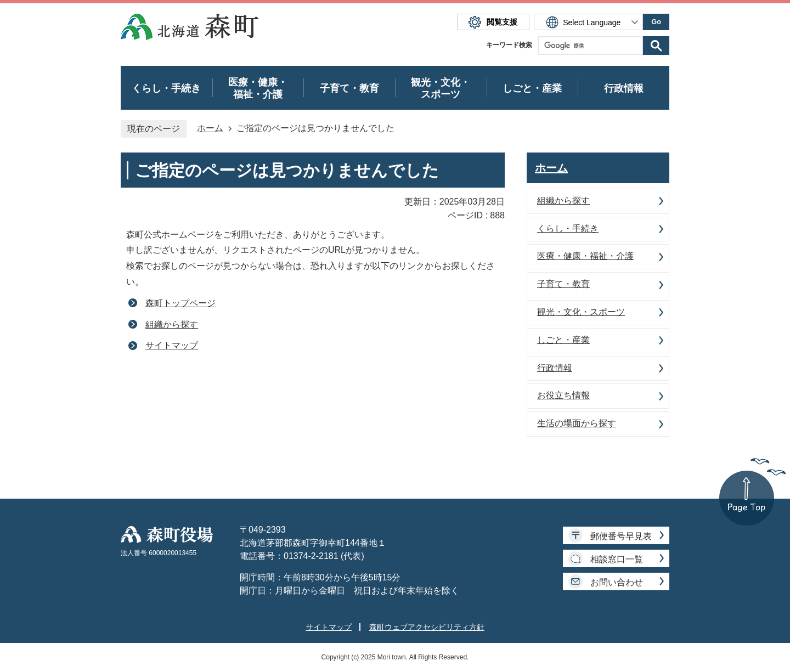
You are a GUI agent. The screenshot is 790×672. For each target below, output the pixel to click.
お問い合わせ (617, 582)
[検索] (593, 46)
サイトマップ (172, 345)
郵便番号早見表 (621, 536)
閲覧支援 (502, 22)
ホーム (210, 128)
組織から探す (172, 324)
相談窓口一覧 (617, 559)
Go (656, 22)
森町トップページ (180, 303)
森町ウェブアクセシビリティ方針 (427, 627)
